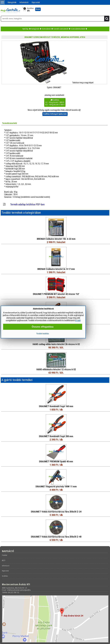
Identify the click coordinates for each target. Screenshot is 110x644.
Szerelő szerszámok (61, 29)
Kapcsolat (36, 2)
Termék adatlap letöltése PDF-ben (27, 204)
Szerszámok (46, 29)
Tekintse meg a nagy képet (83, 83)
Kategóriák (12, 2)
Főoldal (5, 555)
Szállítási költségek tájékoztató (55, 114)
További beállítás (43, 333)
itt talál (78, 320)
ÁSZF (4, 561)
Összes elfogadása (43, 327)
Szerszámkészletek (78, 29)
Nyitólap (25, 29)
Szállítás (5, 576)
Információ (24, 2)
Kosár (38, 9)
